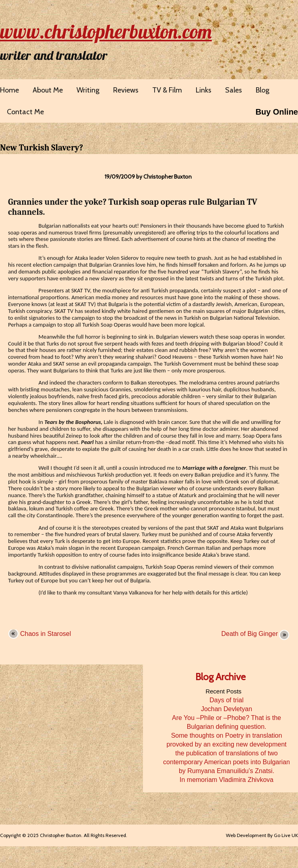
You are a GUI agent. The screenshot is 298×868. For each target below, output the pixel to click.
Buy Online (277, 112)
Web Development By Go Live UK (262, 835)
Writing (88, 90)
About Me (48, 90)
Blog (263, 90)
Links (204, 90)
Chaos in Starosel (46, 634)
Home (9, 90)
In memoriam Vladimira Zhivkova (227, 780)
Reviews (126, 90)
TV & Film (167, 90)
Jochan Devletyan (227, 709)
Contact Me (25, 112)
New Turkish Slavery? (41, 148)
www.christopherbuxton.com (106, 31)
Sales (234, 90)
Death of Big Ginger (249, 634)
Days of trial (226, 700)
